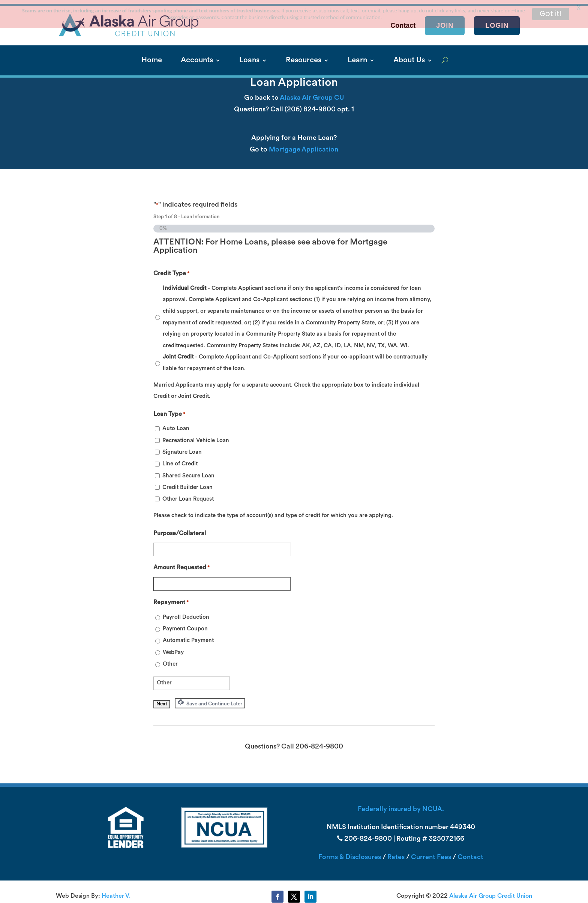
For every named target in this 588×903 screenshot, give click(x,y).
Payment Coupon (185, 625)
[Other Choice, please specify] (192, 680)
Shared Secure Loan (188, 472)
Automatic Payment (188, 637)
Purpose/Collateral (180, 530)
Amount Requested (181, 565)
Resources (304, 57)
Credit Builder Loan (187, 484)
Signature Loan (182, 449)
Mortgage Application (304, 146)
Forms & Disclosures (350, 854)
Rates (396, 854)
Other (170, 661)
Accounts (197, 57)
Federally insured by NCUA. (401, 806)
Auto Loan (176, 425)
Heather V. (116, 892)
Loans (249, 57)
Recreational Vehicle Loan (196, 437)
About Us (409, 57)
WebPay (173, 649)
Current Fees (431, 854)
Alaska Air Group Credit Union (491, 892)
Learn (357, 57)
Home (152, 57)
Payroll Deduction (186, 614)
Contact (470, 854)
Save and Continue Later (210, 700)
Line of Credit (180, 461)
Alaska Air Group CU (312, 94)
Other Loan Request (188, 496)
